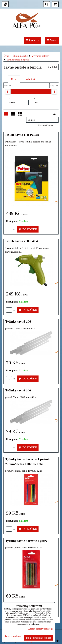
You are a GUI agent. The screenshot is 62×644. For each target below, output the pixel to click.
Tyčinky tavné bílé (18, 321)
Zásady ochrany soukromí (41, 629)
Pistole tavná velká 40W (22, 241)
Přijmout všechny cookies (38, 638)
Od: (18, 101)
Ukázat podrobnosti (13, 636)
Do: (43, 101)
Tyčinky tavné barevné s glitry (26, 541)
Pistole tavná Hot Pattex (22, 135)
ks (10, 230)
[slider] (8, 92)
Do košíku (28, 229)
